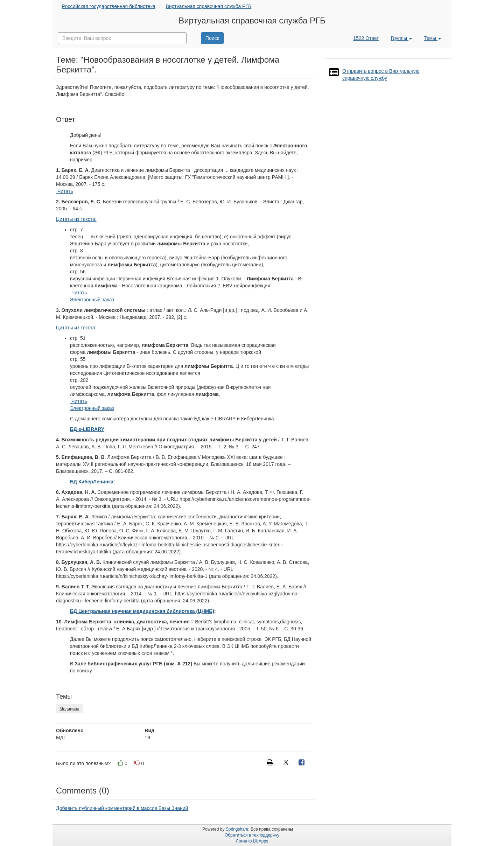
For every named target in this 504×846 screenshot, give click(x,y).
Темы (432, 38)
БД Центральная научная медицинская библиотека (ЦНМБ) (142, 611)
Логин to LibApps (252, 841)
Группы (401, 38)
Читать (64, 191)
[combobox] (122, 38)
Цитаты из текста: (76, 219)
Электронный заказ (92, 300)
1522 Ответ (366, 38)
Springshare (237, 829)
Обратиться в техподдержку (252, 835)
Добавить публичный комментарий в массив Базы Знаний (122, 808)
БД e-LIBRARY (87, 429)
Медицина (69, 709)
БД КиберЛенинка (92, 482)
